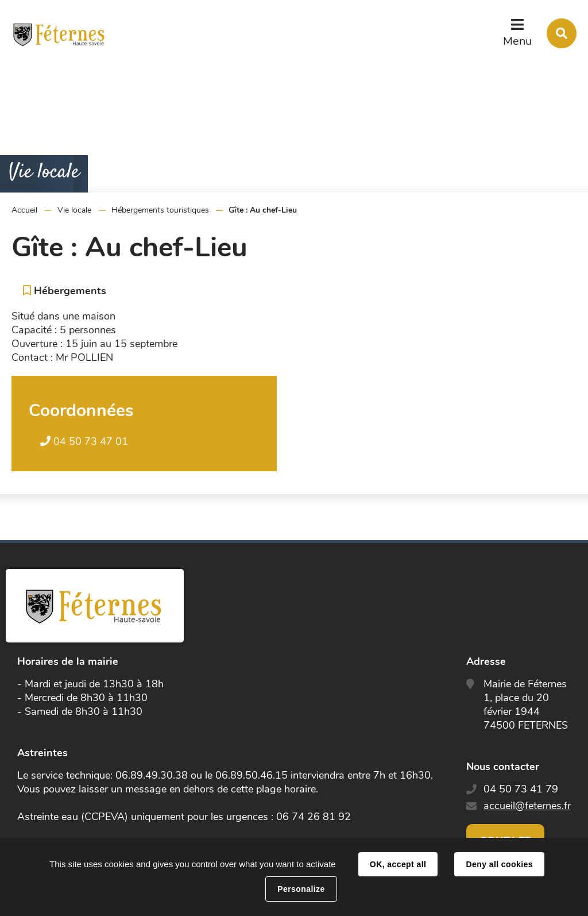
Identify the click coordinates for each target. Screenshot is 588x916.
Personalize (301, 889)
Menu (517, 41)
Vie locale (74, 210)
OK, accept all (398, 864)
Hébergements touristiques (160, 210)
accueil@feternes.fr (527, 806)
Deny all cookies (499, 864)
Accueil (24, 210)
